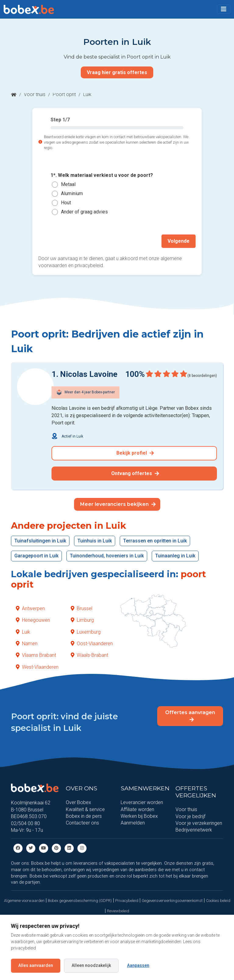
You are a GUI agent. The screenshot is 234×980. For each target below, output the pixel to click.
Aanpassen (138, 965)
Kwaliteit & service (85, 809)
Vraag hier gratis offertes (117, 72)
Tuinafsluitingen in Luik (40, 540)
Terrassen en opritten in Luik (155, 540)
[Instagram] (82, 848)
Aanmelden (133, 823)
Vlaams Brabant (36, 655)
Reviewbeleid (118, 911)
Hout (66, 203)
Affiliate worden (137, 809)
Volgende (179, 241)
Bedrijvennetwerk (194, 830)
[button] (224, 9)
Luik (23, 632)
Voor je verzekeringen (199, 823)
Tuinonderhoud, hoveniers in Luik (107, 556)
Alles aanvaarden (36, 965)
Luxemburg (86, 632)
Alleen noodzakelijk (91, 965)
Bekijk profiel (135, 453)
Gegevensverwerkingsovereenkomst (172, 900)
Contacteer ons (82, 823)
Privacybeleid (127, 900)
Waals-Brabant (89, 655)
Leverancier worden (142, 802)
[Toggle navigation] (224, 9)
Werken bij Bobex (139, 816)
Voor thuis (35, 94)
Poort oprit (64, 94)
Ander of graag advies (84, 212)
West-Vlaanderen (37, 667)
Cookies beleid (218, 900)
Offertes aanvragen (190, 716)
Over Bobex (78, 802)
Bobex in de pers (84, 816)
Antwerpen (30, 608)
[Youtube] (44, 848)
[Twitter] (31, 848)
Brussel (82, 608)
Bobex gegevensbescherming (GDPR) (80, 900)
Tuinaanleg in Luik (175, 556)
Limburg (82, 620)
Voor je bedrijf (190, 816)
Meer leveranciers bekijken (118, 504)
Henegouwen (33, 620)
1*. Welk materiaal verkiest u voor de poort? (102, 175)
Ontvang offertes (135, 473)
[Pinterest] (56, 848)
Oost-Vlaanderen (92, 643)
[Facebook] (18, 848)
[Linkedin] (69, 848)
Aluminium (72, 193)
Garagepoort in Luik (36, 556)
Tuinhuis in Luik (95, 540)
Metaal (68, 184)
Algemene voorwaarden (24, 900)
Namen (27, 643)
